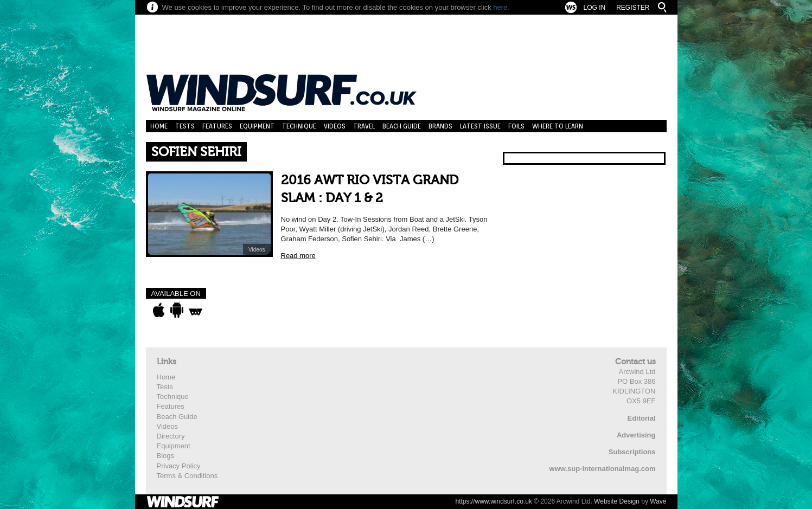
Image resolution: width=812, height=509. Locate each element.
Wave (658, 501)
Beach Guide (402, 126)
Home (159, 126)
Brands (440, 126)
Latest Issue (480, 126)
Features (217, 126)
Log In (594, 8)
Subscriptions (632, 452)
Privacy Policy (179, 466)
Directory (171, 436)
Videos (335, 126)
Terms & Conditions (187, 476)
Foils (516, 126)
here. (501, 7)
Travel (364, 126)
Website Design (617, 501)
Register (633, 8)
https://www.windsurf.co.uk (493, 501)
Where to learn (558, 126)
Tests (185, 126)
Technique (299, 126)
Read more (298, 256)
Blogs (166, 456)
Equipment (257, 126)
